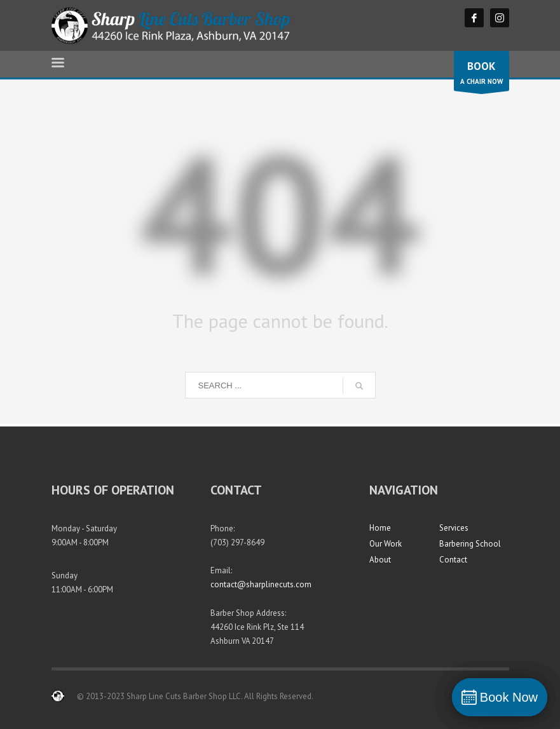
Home (380, 528)
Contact (453, 560)
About (380, 560)
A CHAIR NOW (481, 74)
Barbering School (470, 544)
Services (454, 528)
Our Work (386, 544)
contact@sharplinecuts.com (261, 584)
